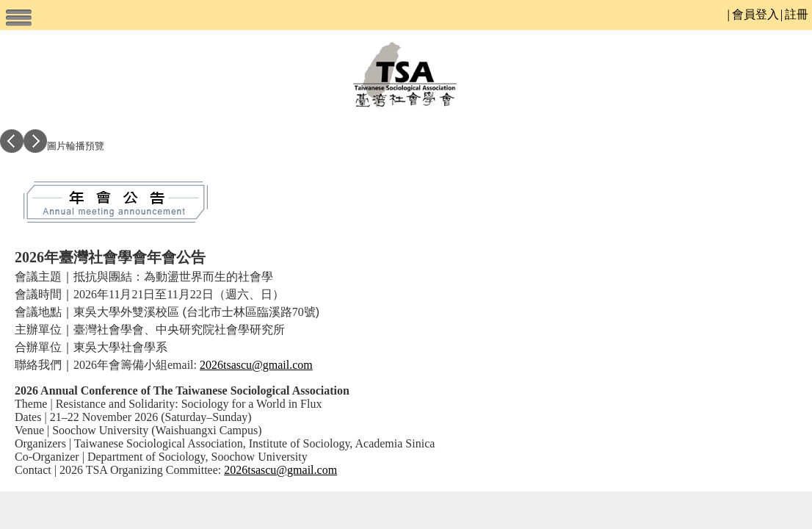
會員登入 (755, 14)
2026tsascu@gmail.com (256, 365)
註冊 (797, 14)
